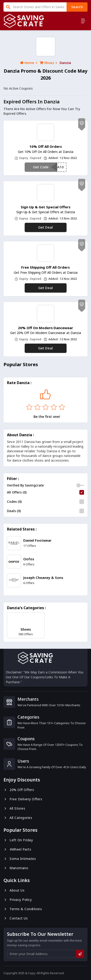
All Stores (14, 808)
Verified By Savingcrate (25, 485)
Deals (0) (14, 511)
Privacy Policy (18, 900)
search (77, 7)
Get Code (41, 167)
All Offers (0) (17, 492)
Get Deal (45, 227)
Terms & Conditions (23, 909)
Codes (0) (14, 502)
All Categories (18, 818)
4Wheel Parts (17, 849)
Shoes (47, 63)
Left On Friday (18, 840)
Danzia (65, 63)
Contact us (16, 918)
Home (27, 63)
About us (14, 890)
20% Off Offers (19, 790)
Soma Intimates (20, 859)
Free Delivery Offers (23, 799)
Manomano (16, 868)
